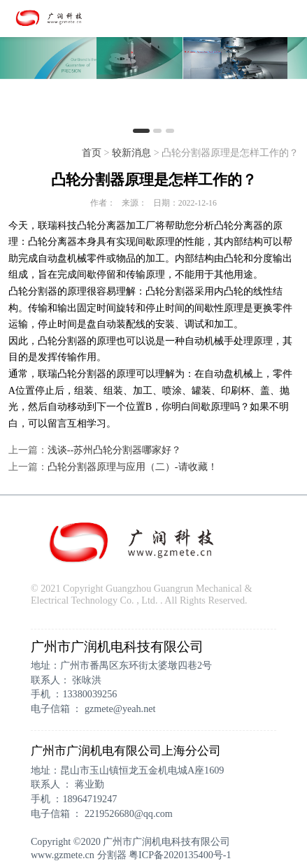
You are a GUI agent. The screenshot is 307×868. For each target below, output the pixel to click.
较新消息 (131, 152)
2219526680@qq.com (129, 813)
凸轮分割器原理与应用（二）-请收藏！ (133, 467)
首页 (92, 152)
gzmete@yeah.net (120, 709)
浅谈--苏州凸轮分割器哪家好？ (114, 450)
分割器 (112, 855)
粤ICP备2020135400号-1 (180, 855)
